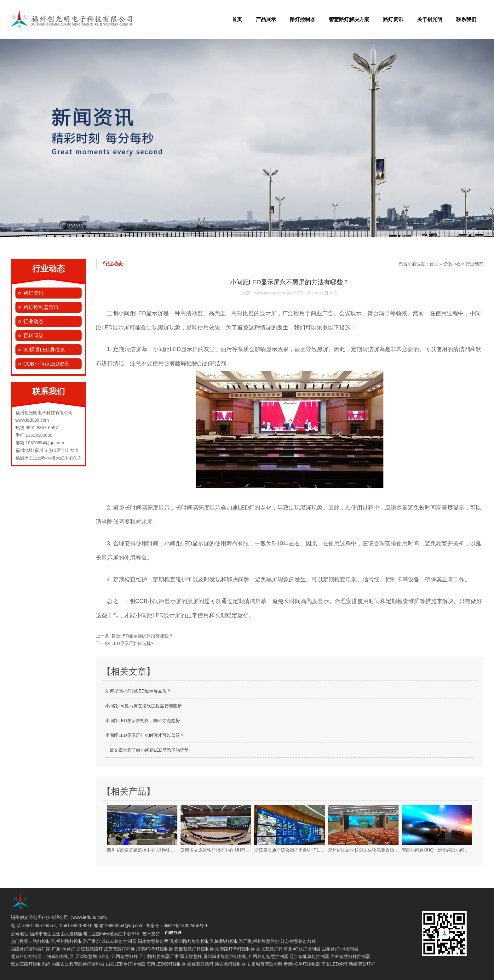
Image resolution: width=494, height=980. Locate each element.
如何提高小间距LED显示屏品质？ (138, 691)
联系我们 (466, 19)
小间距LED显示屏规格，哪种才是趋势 (143, 721)
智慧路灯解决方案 (349, 19)
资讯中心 (452, 264)
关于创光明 (430, 19)
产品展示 (266, 19)
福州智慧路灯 (266, 941)
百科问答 (33, 336)
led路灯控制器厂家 (234, 941)
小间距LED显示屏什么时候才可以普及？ (145, 735)
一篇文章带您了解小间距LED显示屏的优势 (147, 750)
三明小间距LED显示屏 (135, 313)
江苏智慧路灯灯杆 (298, 941)
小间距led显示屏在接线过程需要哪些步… (146, 706)
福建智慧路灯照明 (155, 941)
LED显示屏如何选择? (132, 643)
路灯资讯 (393, 19)
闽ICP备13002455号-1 (186, 926)
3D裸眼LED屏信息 (44, 350)
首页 (237, 19)
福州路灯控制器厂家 (76, 941)
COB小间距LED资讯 (46, 364)
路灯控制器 (302, 19)
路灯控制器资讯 (41, 307)
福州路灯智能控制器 (194, 941)
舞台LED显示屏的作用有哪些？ (142, 636)
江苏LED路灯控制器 (117, 941)
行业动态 (33, 321)
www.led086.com (270, 293)
